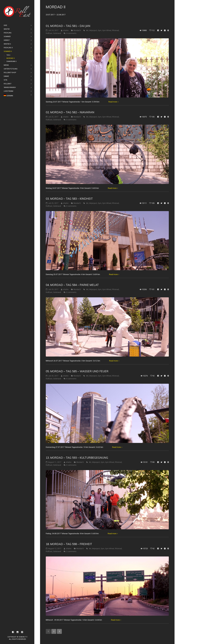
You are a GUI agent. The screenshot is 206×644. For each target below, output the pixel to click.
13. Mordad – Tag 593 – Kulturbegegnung (77, 458)
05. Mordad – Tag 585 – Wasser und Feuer (77, 371)
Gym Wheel (107, 30)
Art (87, 30)
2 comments (71, 551)
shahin (66, 30)
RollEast (49, 33)
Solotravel (57, 33)
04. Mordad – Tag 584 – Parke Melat (72, 285)
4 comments (71, 33)
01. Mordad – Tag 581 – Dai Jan (68, 26)
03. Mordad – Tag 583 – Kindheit (69, 199)
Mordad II (77, 30)
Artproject (93, 30)
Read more (113, 102)
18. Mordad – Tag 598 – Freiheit (69, 544)
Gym (100, 30)
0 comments (71, 120)
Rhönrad (116, 30)
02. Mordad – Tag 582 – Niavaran (70, 112)
